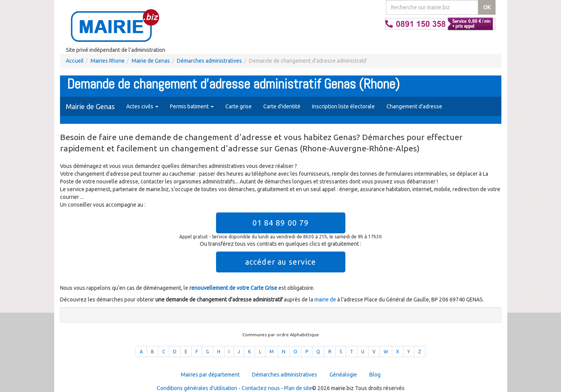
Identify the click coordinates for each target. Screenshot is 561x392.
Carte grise (238, 106)
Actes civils (142, 106)
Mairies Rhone (108, 61)
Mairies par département (210, 375)
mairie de (326, 300)
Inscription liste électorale (343, 106)
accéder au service (280, 262)
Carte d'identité (282, 106)
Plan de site (298, 388)
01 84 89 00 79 (280, 223)
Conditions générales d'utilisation (197, 388)
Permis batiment (192, 106)
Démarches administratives (209, 61)
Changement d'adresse (414, 106)
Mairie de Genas (151, 61)
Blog (375, 375)
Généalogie (343, 375)
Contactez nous (261, 388)
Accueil (75, 61)
